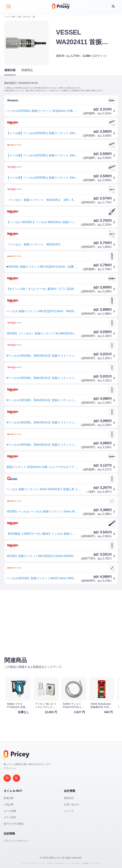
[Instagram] (7, 777)
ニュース (69, 810)
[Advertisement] (61, 619)
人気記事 (9, 803)
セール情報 (10, 810)
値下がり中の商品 (14, 822)
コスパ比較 (10, 816)
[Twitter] (16, 777)
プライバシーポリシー (16, 840)
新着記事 (9, 797)
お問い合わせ (71, 803)
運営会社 (69, 797)
